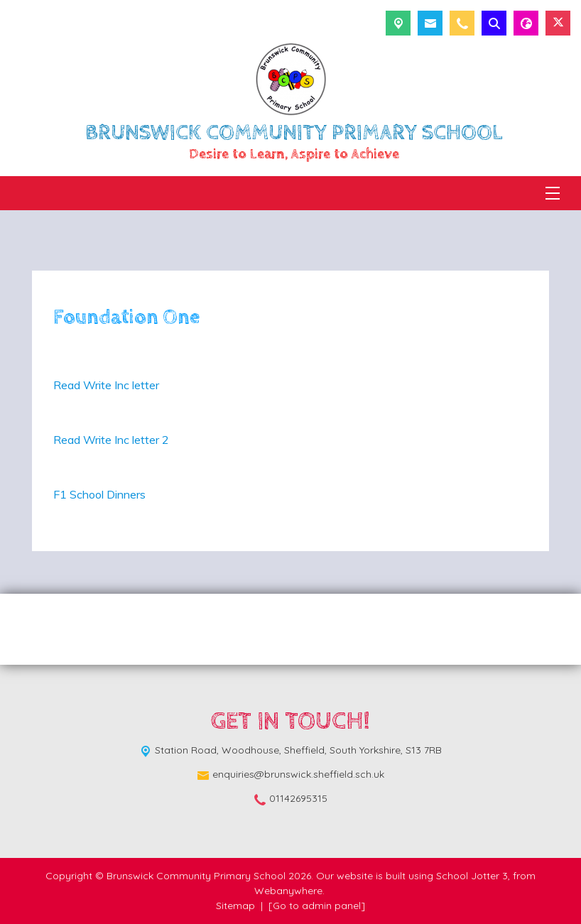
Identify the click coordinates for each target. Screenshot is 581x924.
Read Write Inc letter (106, 385)
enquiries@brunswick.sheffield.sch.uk (298, 774)
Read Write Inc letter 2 (111, 440)
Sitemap (235, 906)
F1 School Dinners (101, 494)
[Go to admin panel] (317, 906)
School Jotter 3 (472, 876)
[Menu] (553, 193)
